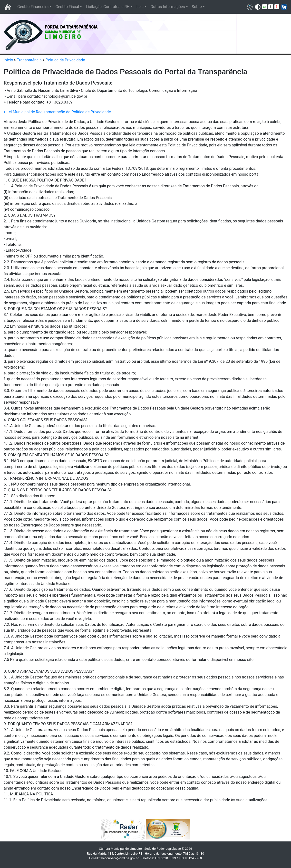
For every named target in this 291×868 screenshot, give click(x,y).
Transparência (29, 60)
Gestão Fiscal (67, 7)
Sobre (197, 7)
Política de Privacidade (65, 60)
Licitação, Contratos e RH (108, 7)
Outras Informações (168, 7)
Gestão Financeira (33, 7)
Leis (140, 7)
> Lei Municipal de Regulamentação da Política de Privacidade (57, 112)
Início (8, 60)
